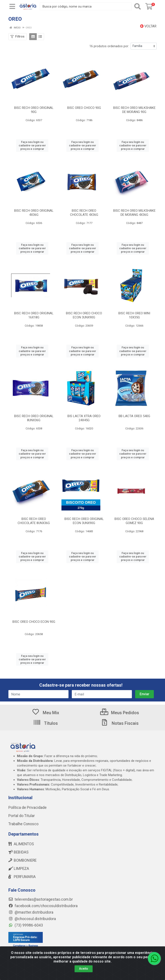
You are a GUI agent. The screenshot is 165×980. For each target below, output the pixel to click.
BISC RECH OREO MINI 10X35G (134, 315)
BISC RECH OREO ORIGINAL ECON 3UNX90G (84, 521)
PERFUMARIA (22, 877)
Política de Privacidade (27, 808)
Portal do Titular (22, 816)
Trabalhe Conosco (23, 824)
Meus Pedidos (120, 713)
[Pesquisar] (137, 6)
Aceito (84, 972)
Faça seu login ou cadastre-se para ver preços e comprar (32, 146)
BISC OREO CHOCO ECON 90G (34, 622)
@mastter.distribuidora (31, 912)
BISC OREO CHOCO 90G (84, 108)
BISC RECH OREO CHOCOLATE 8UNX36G (34, 521)
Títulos (45, 723)
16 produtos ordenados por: (109, 46)
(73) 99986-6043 (26, 925)
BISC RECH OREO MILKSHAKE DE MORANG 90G (134, 110)
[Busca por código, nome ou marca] (86, 6)
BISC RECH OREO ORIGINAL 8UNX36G (34, 418)
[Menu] (12, 6)
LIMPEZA (19, 869)
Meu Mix (45, 713)
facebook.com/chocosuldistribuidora (43, 906)
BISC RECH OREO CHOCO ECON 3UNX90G (84, 315)
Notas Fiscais (120, 723)
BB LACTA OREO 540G (134, 416)
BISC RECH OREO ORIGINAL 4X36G (34, 213)
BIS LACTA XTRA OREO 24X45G (84, 418)
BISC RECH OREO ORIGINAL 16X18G (34, 315)
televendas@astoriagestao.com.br (41, 899)
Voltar (148, 26)
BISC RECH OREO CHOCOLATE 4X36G (84, 213)
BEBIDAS (18, 852)
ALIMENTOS (21, 844)
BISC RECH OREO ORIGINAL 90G (34, 110)
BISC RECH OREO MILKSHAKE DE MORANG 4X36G (134, 213)
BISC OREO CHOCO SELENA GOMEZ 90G (134, 521)
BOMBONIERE (22, 860)
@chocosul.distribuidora (32, 919)
